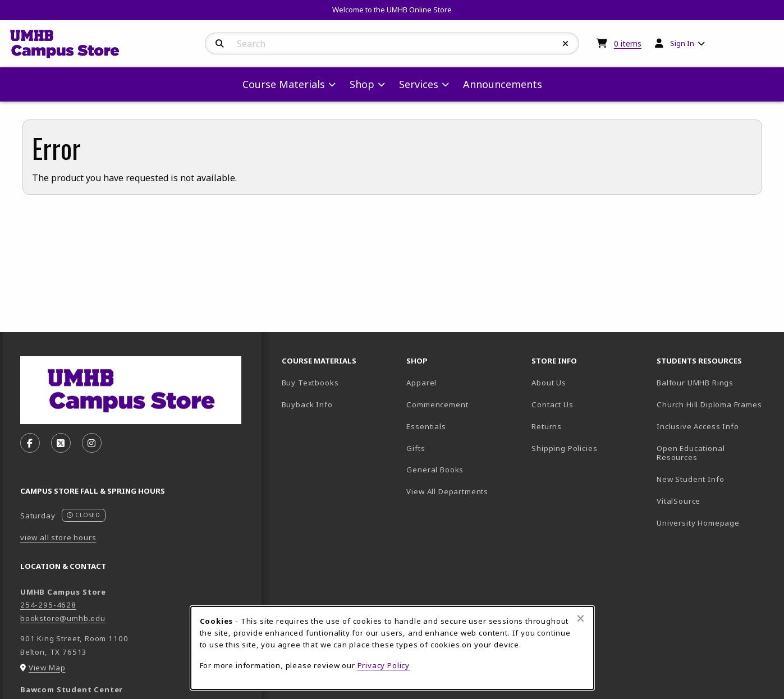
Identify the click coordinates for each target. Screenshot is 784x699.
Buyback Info (307, 404)
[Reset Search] (566, 44)
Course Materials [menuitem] (284, 84)
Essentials (426, 426)
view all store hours (58, 537)
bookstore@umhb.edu (63, 618)
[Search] (220, 44)
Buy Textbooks (310, 383)
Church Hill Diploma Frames (715, 404)
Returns (547, 426)
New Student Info (690, 479)
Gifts (416, 448)
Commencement (437, 404)
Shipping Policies (564, 448)
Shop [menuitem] (362, 84)
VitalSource (715, 501)
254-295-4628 (48, 605)
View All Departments (447, 491)
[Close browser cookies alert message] (581, 618)
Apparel (421, 383)
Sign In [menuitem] (682, 43)
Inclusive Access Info (698, 426)
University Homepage (715, 523)
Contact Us (552, 404)
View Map (47, 668)
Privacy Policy (384, 665)
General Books (435, 470)
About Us (549, 383)
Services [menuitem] (419, 84)
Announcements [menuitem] (503, 84)
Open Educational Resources (691, 453)
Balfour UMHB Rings (715, 382)
